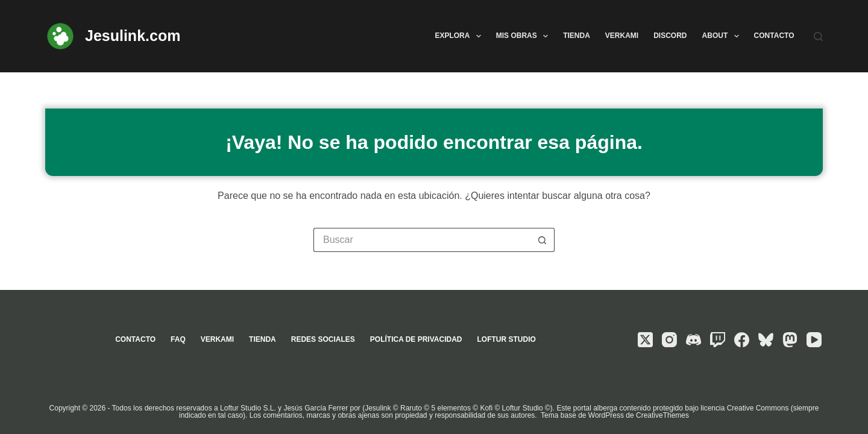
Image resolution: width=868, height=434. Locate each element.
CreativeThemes (662, 415)
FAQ (178, 339)
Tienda (577, 36)
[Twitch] (718, 340)
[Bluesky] (766, 340)
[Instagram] (669, 340)
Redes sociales (323, 339)
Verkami (622, 36)
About (723, 36)
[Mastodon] (790, 340)
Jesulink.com (133, 36)
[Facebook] (742, 340)
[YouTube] (814, 340)
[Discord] (693, 340)
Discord (670, 36)
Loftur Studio (506, 339)
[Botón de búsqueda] (542, 240)
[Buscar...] (422, 240)
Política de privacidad (416, 339)
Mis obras (524, 36)
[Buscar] (818, 36)
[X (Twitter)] (645, 340)
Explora (460, 36)
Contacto (774, 36)
